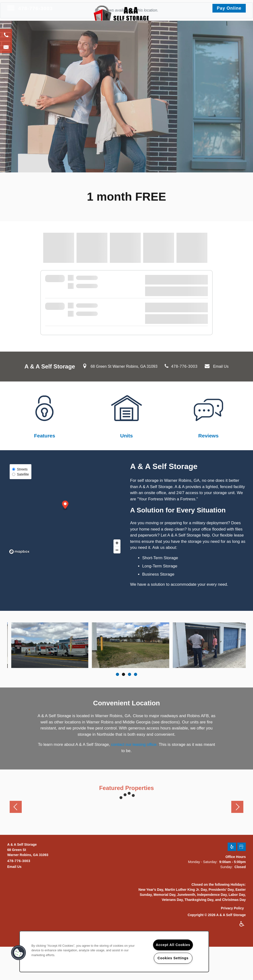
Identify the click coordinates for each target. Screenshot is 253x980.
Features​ (45, 436)
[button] (229, 8)
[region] (114, 952)
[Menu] (11, 8)
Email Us (221, 366)
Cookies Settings (173, 958)
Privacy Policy (232, 907)
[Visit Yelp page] (232, 846)
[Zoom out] (117, 550)
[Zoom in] (117, 543)
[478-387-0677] (6, 35)
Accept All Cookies (173, 945)
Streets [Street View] (20, 469)
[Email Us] (6, 47)
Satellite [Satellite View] (21, 474)
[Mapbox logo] (19, 552)
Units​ (127, 436)
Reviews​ (208, 436)
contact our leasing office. (134, 743)
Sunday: (227, 866)
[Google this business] (242, 846)
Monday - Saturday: (203, 861)
